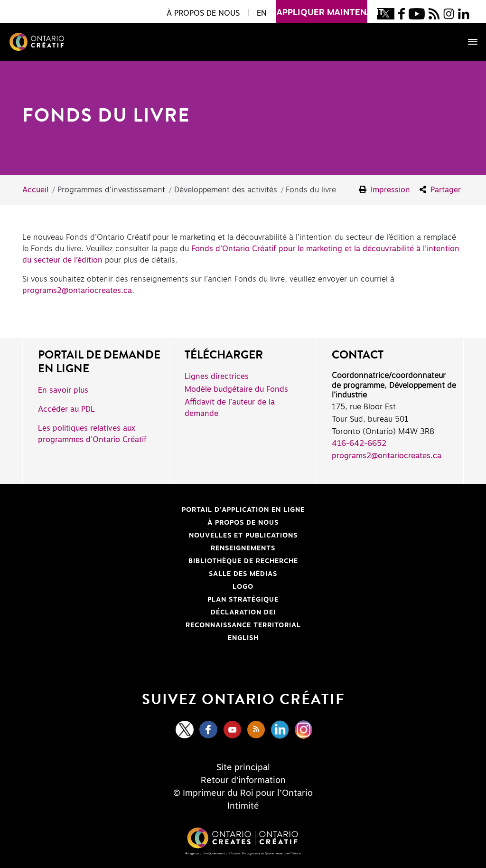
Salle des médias (243, 574)
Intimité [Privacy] (243, 806)
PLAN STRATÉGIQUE (243, 600)
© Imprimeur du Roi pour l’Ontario (243, 793)
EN (262, 13)
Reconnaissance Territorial (165, 625)
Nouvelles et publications (243, 536)
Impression (384, 190)
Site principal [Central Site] (243, 768)
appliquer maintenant (322, 9)
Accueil (35, 190)
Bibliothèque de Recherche (164, 561)
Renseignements (243, 548)
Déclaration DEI (153, 613)
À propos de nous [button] (203, 13)
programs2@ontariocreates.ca (77, 291)
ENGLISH (243, 638)
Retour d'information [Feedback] (243, 781)
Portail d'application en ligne (167, 510)
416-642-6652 (359, 443)
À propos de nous (243, 523)
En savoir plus (63, 390)
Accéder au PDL (66, 409)
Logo (243, 587)
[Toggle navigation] (468, 42)
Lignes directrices (217, 377)
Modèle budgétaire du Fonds (236, 389)
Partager (440, 190)
